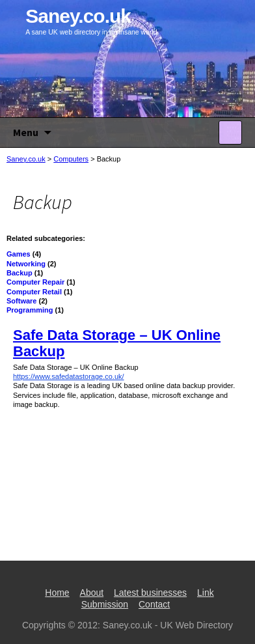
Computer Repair (35, 282)
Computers (71, 159)
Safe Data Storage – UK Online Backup (117, 343)
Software (21, 301)
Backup (20, 273)
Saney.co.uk (26, 159)
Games (19, 254)
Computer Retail (34, 292)
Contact (154, 604)
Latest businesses (150, 593)
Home (57, 593)
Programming (30, 310)
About (92, 593)
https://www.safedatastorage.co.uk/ (69, 376)
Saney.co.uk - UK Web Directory (168, 625)
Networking (26, 264)
